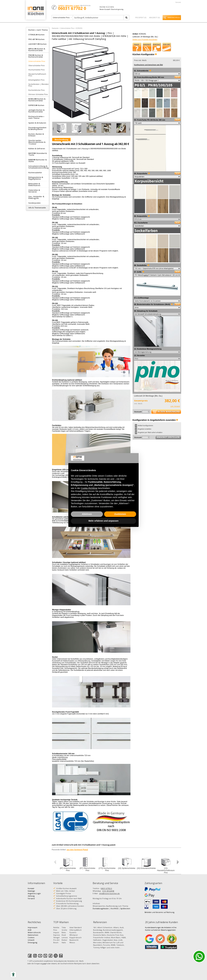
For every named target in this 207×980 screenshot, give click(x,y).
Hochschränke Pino (37, 70)
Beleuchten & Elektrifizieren (34, 184)
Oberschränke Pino (37, 65)
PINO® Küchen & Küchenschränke (36, 56)
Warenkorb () (174, 18)
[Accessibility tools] (13, 975)
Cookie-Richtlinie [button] (89, 488)
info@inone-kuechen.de (109, 893)
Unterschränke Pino (37, 61)
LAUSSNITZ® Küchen (37, 44)
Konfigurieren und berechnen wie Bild (148, 65)
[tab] (37, 30)
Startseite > (56, 28)
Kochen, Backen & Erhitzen (36, 135)
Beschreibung (61, 140)
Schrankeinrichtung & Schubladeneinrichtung (38, 167)
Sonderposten (34, 203)
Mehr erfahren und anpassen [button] (103, 521)
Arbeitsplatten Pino (36, 80)
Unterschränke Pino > (68, 28)
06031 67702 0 (106, 888)
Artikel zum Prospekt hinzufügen (145, 39)
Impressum (33, 927)
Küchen (36, 11)
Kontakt (178, 2)
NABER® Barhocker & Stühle (38, 160)
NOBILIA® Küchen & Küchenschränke (37, 100)
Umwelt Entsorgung (32, 941)
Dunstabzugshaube (101, 908)
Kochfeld (114, 908)
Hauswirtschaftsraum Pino (37, 75)
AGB (30, 930)
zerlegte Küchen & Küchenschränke (36, 111)
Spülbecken (125, 908)
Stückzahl (138, 412)
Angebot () (154, 17)
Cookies (31, 937)
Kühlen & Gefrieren (37, 148)
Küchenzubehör (35, 172)
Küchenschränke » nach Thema (36, 117)
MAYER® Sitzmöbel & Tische (38, 154)
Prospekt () (141, 17)
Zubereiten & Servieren (34, 191)
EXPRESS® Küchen (36, 105)
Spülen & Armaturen (37, 123)
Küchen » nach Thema (38, 30)
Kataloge (31, 891)
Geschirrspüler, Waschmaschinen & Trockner (37, 142)
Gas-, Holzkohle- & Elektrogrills (36, 197)
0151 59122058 (108, 891)
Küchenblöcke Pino (37, 90)
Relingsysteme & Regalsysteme (36, 178)
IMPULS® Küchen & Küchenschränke (37, 50)
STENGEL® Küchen (36, 35)
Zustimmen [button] (120, 514)
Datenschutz (33, 935)
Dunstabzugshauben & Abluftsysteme (37, 128)
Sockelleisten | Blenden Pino (38, 85)
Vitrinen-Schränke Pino (38, 94)
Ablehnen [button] (87, 514)
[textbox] (98, 18)
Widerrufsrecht (34, 932)
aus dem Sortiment (77, 850)
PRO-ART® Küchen (36, 39)
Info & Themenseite (37, 208)
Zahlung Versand (31, 897)
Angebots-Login (34, 893)
